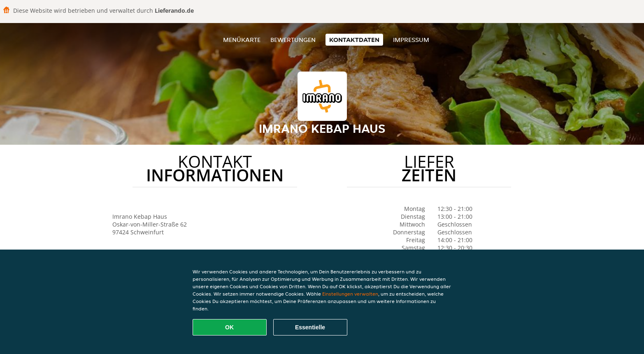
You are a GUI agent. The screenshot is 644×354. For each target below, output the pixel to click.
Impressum (411, 40)
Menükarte (242, 40)
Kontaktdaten (354, 40)
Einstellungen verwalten (350, 294)
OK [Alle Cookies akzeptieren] (229, 327)
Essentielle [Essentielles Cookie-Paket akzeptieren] (310, 327)
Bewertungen (293, 40)
